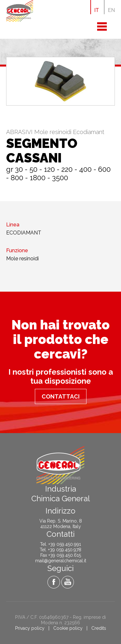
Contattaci (61, 396)
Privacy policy (30, 628)
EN (111, 10)
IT (97, 10)
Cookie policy (68, 628)
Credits (99, 628)
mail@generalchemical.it (61, 561)
